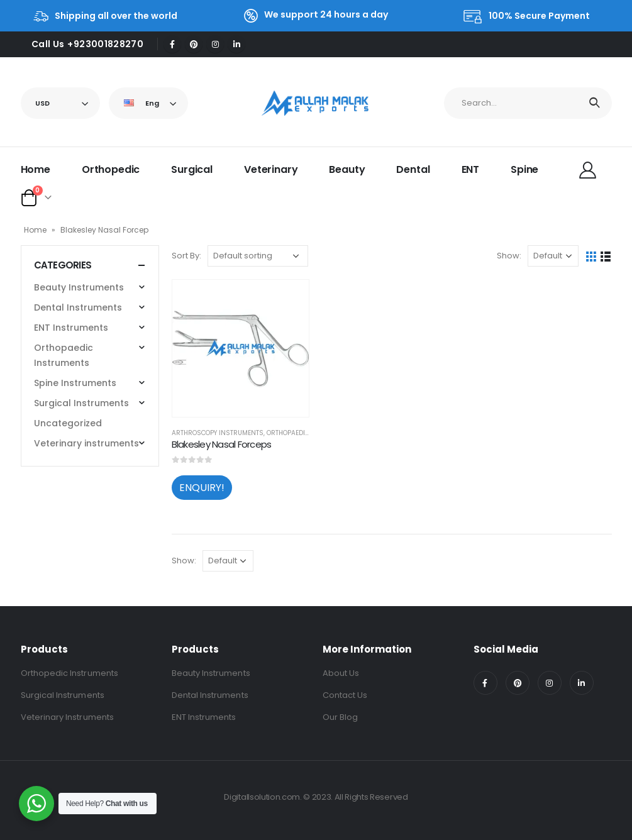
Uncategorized (68, 423)
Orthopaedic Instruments (64, 355)
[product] (241, 348)
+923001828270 (105, 44)
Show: (509, 256)
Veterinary (271, 169)
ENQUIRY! (202, 488)
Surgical (192, 169)
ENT (471, 169)
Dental (413, 169)
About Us (341, 673)
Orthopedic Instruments (69, 673)
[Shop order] (258, 256)
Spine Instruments (75, 383)
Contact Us (345, 695)
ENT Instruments (71, 328)
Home (36, 169)
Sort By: (186, 256)
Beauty (347, 169)
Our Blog (341, 717)
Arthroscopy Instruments (218, 433)
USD (42, 103)
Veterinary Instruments (67, 717)
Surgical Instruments (81, 403)
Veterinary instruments (86, 443)
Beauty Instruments (79, 287)
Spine (524, 169)
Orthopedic (111, 169)
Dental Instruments (78, 307)
